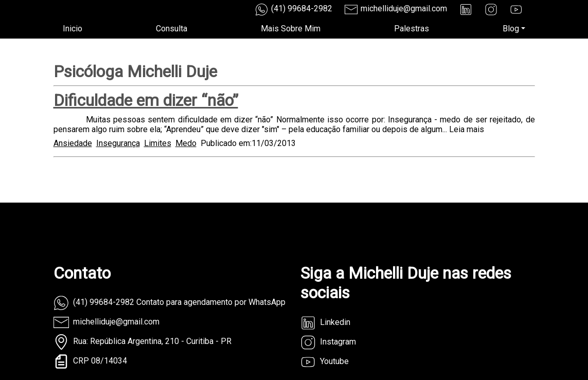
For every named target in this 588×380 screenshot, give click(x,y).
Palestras (412, 29)
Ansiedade (73, 143)
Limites (158, 143)
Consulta (172, 29)
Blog (511, 29)
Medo (186, 143)
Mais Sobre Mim (291, 29)
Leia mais (467, 129)
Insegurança (118, 143)
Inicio (73, 29)
